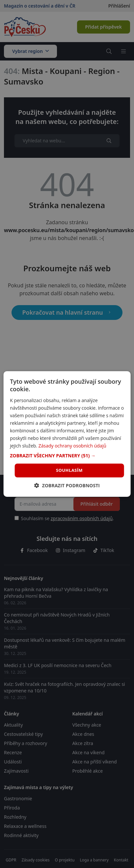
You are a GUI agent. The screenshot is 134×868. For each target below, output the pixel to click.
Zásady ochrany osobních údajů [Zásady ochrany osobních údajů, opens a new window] (72, 446)
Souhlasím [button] (69, 470)
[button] (67, 456)
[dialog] (67, 434)
